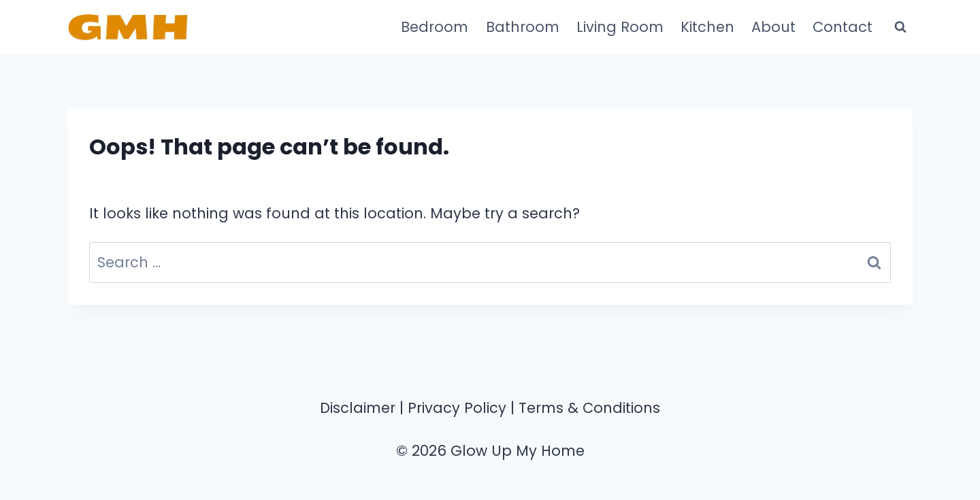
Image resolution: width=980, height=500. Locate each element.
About (773, 27)
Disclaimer (358, 408)
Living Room (620, 27)
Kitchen (707, 27)
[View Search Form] (900, 27)
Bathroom (523, 27)
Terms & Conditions (589, 408)
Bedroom (435, 27)
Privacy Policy (457, 408)
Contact (843, 27)
